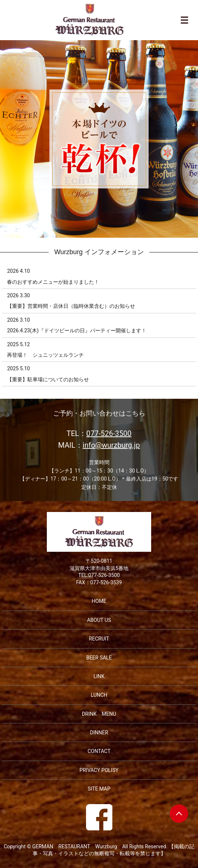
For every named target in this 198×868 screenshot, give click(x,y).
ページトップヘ (179, 814)
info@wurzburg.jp (111, 446)
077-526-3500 (109, 434)
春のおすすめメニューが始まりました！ (53, 282)
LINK (99, 676)
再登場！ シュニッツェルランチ (45, 355)
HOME (99, 601)
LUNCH (99, 695)
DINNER (99, 733)
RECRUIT (99, 639)
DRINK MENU (99, 714)
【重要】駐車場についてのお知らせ (48, 379)
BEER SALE (99, 658)
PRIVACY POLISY (99, 770)
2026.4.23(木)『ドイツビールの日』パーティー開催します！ (76, 330)
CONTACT (99, 751)
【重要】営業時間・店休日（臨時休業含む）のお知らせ (71, 306)
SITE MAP (99, 789)
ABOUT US (99, 620)
